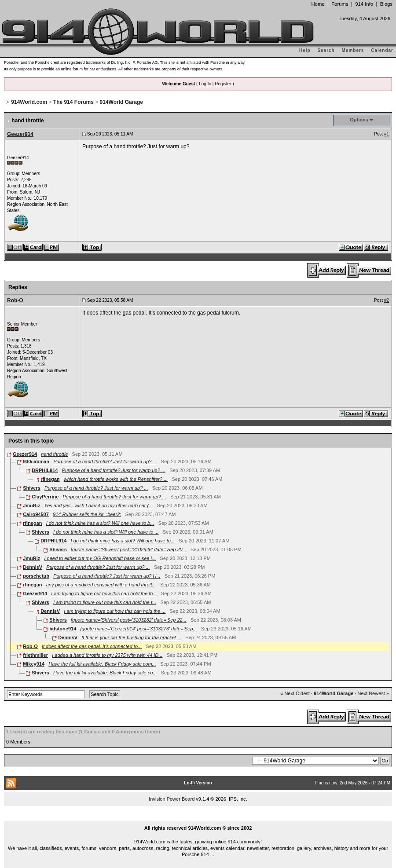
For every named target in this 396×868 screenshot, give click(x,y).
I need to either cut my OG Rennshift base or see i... (100, 558)
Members (353, 50)
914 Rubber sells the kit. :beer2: (87, 514)
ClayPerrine (45, 497)
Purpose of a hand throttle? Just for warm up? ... (105, 461)
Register (223, 84)
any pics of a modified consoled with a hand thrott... (101, 585)
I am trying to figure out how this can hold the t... (105, 602)
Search (326, 50)
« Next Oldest (295, 693)
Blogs (386, 4)
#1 (387, 134)
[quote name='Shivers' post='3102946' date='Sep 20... (129, 549)
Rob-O (15, 300)
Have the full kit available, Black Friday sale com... (102, 664)
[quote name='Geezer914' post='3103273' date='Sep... (138, 629)
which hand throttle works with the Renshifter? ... (116, 479)
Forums (340, 4)
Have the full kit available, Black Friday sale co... (105, 673)
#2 (387, 300)
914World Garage (121, 102)
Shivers (32, 488)
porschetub (36, 576)
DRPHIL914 (45, 470)
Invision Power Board (172, 799)
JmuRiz (31, 505)
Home (318, 4)
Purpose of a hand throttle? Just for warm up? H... (107, 576)
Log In (205, 84)
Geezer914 (20, 134)
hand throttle (54, 454)
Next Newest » (373, 693)
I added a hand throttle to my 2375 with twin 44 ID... (107, 655)
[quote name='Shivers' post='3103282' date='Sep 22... (129, 620)
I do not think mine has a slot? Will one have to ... (106, 532)
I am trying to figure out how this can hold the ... (115, 611)
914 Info (364, 4)
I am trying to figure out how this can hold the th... (104, 593)
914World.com (29, 102)
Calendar (382, 50)
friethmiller (35, 655)
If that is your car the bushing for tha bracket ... (131, 637)
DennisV (33, 567)
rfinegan (50, 479)
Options (359, 120)
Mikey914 (34, 664)
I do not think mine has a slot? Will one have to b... (100, 523)
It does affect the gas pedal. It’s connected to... (92, 646)
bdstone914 (63, 629)
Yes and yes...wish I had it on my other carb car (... (98, 505)
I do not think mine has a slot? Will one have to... (123, 541)
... (198, 818)
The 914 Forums (73, 102)
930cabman (36, 461)
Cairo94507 (36, 514)
